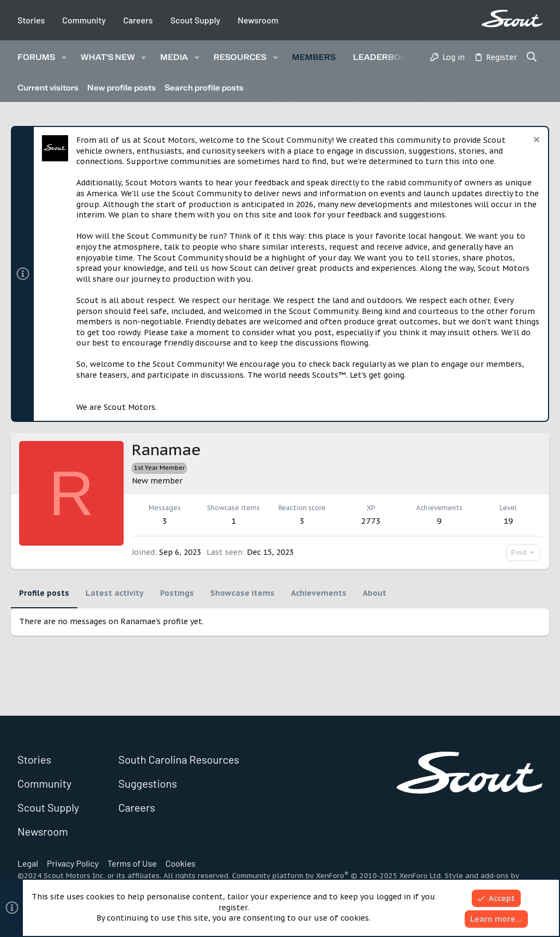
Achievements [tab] (319, 593)
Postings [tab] (177, 593)
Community (84, 20)
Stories (31, 20)
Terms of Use (132, 863)
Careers (138, 20)
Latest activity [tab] (115, 593)
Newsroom (258, 20)
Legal (28, 863)
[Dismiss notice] (535, 141)
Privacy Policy (73, 863)
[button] (64, 58)
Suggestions (148, 783)
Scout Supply (196, 20)
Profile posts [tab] (44, 593)
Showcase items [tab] (242, 593)
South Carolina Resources (179, 759)
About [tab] (375, 593)
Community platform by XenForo (337, 876)
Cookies (181, 863)
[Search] (532, 58)
